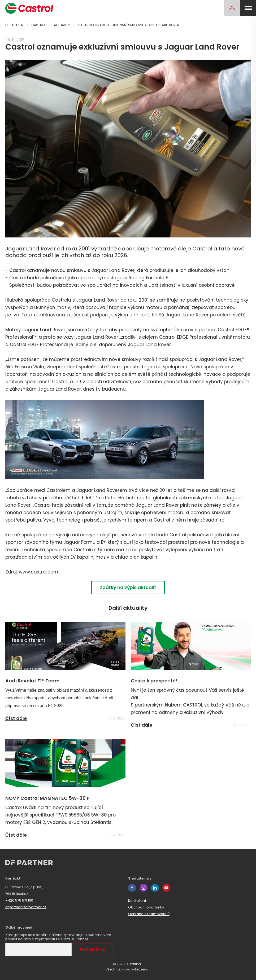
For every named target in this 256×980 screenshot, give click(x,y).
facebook (132, 888)
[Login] (232, 8)
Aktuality (62, 25)
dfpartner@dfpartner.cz (26, 907)
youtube (166, 888)
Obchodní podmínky (146, 907)
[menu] (248, 8)
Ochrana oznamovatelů (149, 914)
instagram (144, 888)
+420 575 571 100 (19, 900)
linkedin (155, 888)
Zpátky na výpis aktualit (128, 588)
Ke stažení (137, 901)
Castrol (39, 25)
